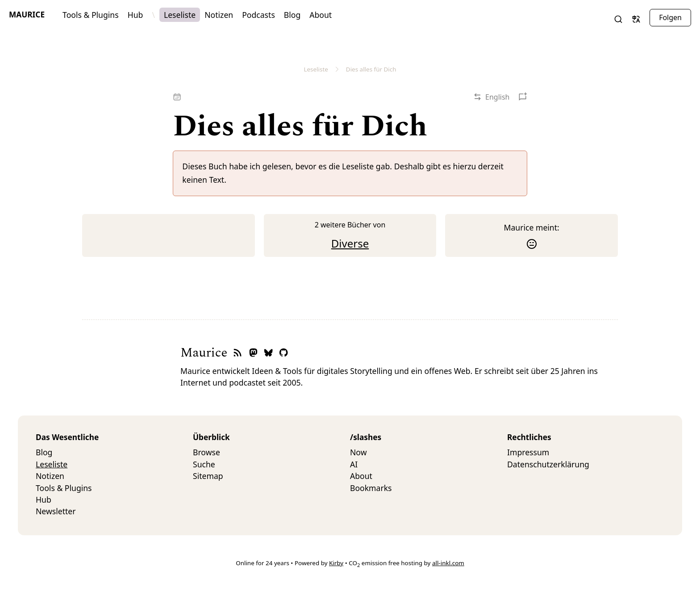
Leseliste (180, 15)
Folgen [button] (670, 17)
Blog (292, 15)
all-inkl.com (448, 563)
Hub (135, 15)
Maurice (27, 15)
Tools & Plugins (91, 15)
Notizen (219, 15)
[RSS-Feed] (237, 353)
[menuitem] (114, 452)
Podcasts (258, 15)
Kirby (336, 563)
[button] (618, 19)
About (321, 15)
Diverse (350, 243)
